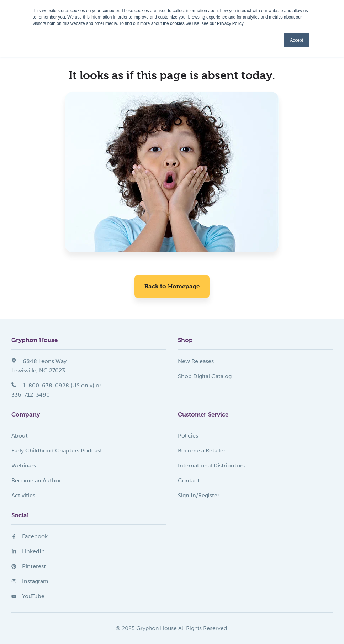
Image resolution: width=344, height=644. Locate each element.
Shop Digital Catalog (205, 376)
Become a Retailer (202, 451)
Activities (23, 495)
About (20, 436)
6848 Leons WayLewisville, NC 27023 (39, 366)
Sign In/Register (199, 495)
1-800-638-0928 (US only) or (56, 385)
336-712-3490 (31, 395)
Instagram (30, 581)
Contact (189, 480)
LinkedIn (28, 551)
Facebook (30, 536)
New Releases (196, 361)
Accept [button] (297, 40)
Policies (188, 436)
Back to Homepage (172, 286)
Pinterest (29, 566)
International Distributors (211, 465)
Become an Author (36, 480)
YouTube (28, 596)
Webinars (24, 465)
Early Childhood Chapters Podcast (57, 451)
